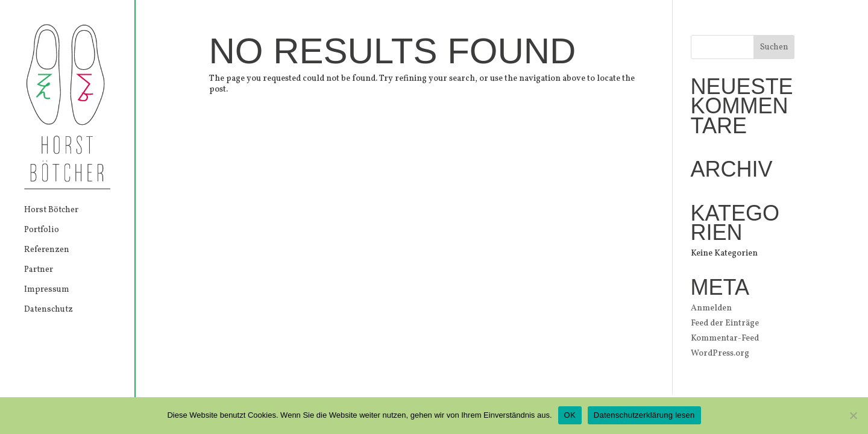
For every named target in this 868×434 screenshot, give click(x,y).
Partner (39, 271)
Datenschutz (49, 310)
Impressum (47, 291)
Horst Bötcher (51, 211)
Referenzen (47, 251)
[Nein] (853, 415)
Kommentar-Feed (725, 338)
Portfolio (42, 231)
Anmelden (711, 308)
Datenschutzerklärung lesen (644, 415)
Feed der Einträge (725, 323)
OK (570, 415)
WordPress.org (720, 354)
